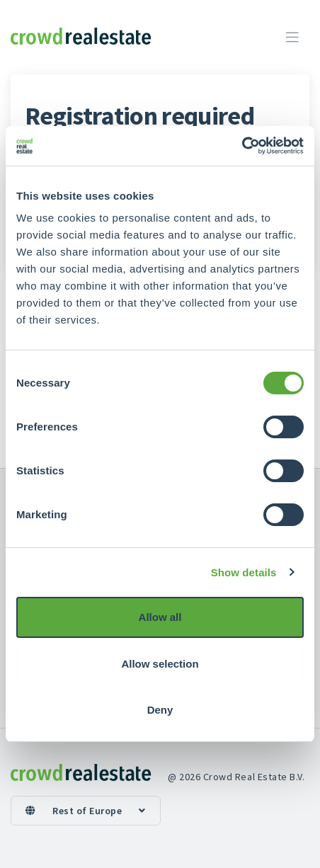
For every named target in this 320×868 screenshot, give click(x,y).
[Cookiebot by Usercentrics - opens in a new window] (242, 146)
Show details (244, 572)
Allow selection (160, 664)
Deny (160, 710)
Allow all (160, 617)
